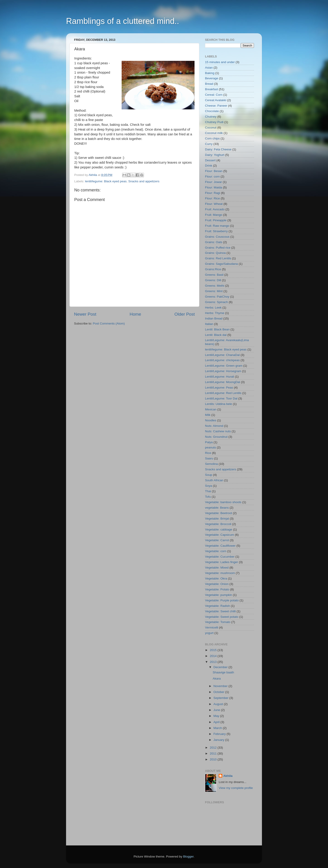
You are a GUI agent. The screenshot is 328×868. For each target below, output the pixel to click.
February (220, 734)
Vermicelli (212, 627)
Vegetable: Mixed (217, 568)
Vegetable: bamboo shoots (223, 502)
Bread (209, 84)
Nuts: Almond (214, 426)
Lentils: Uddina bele (219, 404)
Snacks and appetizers (144, 181)
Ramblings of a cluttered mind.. (123, 21)
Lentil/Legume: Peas (219, 388)
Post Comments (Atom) (109, 323)
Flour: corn (212, 176)
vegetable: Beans (217, 508)
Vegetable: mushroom (220, 573)
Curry (209, 144)
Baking (210, 73)
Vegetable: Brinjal (217, 519)
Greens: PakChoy (217, 297)
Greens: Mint (214, 291)
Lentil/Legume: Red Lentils (223, 393)
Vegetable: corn (216, 551)
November (221, 686)
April (217, 722)
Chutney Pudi (214, 122)
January (219, 740)
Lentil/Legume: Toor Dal (221, 398)
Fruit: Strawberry (216, 231)
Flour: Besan (214, 171)
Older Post (185, 314)
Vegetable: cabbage (219, 529)
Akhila (228, 776)
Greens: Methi (215, 286)
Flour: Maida (214, 187)
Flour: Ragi (213, 193)
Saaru (209, 458)
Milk (208, 415)
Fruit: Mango (214, 215)
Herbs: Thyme (215, 313)
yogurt (209, 633)
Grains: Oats (214, 242)
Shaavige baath (223, 672)
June (217, 710)
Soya (209, 486)
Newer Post (85, 314)
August (219, 704)
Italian (209, 324)
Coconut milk (214, 133)
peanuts (210, 447)
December (221, 667)
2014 (214, 656)
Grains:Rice (213, 269)
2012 (214, 748)
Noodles (211, 420)
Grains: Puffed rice (218, 248)
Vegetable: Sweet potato (222, 617)
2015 (214, 650)
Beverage (212, 78)
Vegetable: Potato (217, 589)
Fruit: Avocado (215, 209)
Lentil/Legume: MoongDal (223, 382)
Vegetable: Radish (218, 606)
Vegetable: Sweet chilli (220, 611)
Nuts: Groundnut (216, 437)
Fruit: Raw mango (217, 226)
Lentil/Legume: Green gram (224, 366)
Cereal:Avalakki (216, 100)
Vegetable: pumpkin (219, 595)
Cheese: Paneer (216, 106)
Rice (208, 453)
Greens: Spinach (217, 302)
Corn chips (212, 138)
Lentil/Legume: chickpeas (222, 360)
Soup (209, 475)
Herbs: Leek (213, 308)
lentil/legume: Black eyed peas (106, 181)
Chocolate (212, 111)
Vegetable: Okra (216, 578)
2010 (214, 759)
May (217, 716)
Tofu (208, 497)
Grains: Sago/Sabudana (221, 264)
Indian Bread (214, 318)
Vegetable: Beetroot (219, 513)
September (221, 698)
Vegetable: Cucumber (220, 557)
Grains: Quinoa (215, 253)
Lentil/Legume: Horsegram (223, 371)
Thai (208, 491)
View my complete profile (236, 788)
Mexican (211, 409)
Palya (209, 442)
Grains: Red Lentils (218, 258)
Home (135, 314)
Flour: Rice (212, 198)
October (219, 692)
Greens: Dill (213, 280)
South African (214, 480)
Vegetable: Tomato (218, 622)
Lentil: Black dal (216, 335)
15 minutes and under (220, 62)
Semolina (211, 464)
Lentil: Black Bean (217, 329)
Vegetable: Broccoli (218, 524)
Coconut (211, 127)
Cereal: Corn (214, 95)
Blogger (188, 856)
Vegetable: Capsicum (220, 535)
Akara (217, 679)
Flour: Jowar (213, 182)
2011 (214, 753)
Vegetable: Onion (217, 584)
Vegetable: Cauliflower (220, 546)
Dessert (210, 160)
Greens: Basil (214, 275)
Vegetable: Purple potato (222, 600)
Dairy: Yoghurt (215, 155)
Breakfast (211, 89)
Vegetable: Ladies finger (222, 562)
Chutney (211, 117)
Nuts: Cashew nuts (218, 431)
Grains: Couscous (217, 237)
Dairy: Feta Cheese (218, 149)
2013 (214, 662)
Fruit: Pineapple (216, 220)
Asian (209, 68)
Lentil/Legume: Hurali (220, 377)
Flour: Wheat (214, 204)
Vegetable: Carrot (217, 540)
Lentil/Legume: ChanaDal (222, 355)
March (218, 728)
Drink (209, 166)
